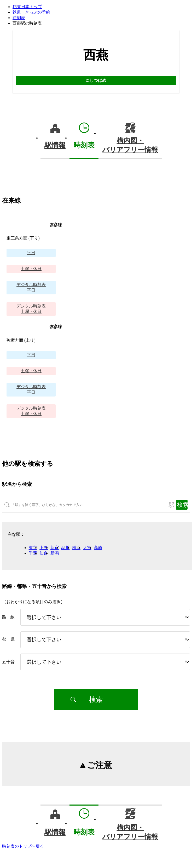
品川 (65, 548)
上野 (44, 548)
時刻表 (19, 18)
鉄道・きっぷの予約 (31, 12)
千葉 (33, 553)
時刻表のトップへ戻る (23, 846)
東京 (33, 548)
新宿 (55, 548)
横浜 (76, 548)
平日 (31, 253)
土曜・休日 (31, 269)
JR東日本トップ (27, 7)
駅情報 (55, 145)
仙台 (44, 553)
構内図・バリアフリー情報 (130, 145)
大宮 (87, 548)
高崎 (98, 548)
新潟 (55, 553)
